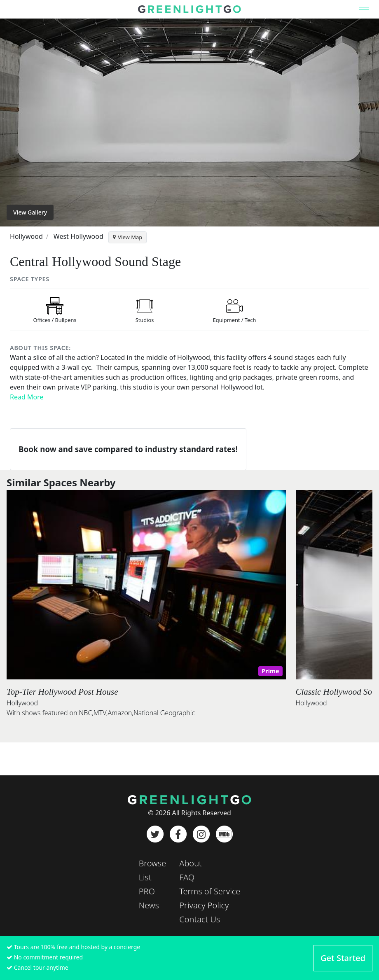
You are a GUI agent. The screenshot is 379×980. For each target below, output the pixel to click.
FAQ (187, 877)
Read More (27, 397)
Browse (153, 863)
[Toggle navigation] (364, 9)
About (191, 863)
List (145, 877)
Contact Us (200, 919)
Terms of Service (210, 891)
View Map (128, 237)
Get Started (343, 958)
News (149, 905)
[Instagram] (201, 834)
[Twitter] (155, 834)
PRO (147, 891)
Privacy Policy (204, 905)
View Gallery (30, 212)
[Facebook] (178, 834)
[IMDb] (224, 834)
